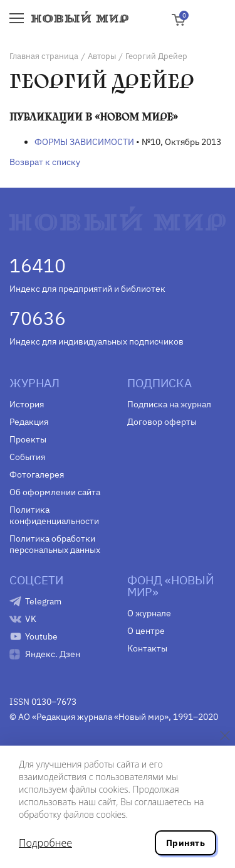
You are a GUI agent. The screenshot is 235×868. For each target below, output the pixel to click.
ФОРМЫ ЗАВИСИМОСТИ (84, 142)
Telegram (43, 601)
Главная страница (44, 56)
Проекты (28, 439)
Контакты (147, 648)
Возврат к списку (45, 162)
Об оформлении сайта (55, 492)
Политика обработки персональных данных (55, 544)
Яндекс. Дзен (53, 654)
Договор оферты (162, 422)
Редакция (29, 422)
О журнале (149, 613)
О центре (146, 631)
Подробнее (45, 843)
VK (31, 619)
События (27, 457)
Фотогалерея (37, 474)
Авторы (102, 56)
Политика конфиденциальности (54, 515)
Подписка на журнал (169, 404)
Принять (185, 843)
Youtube (41, 636)
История (27, 404)
